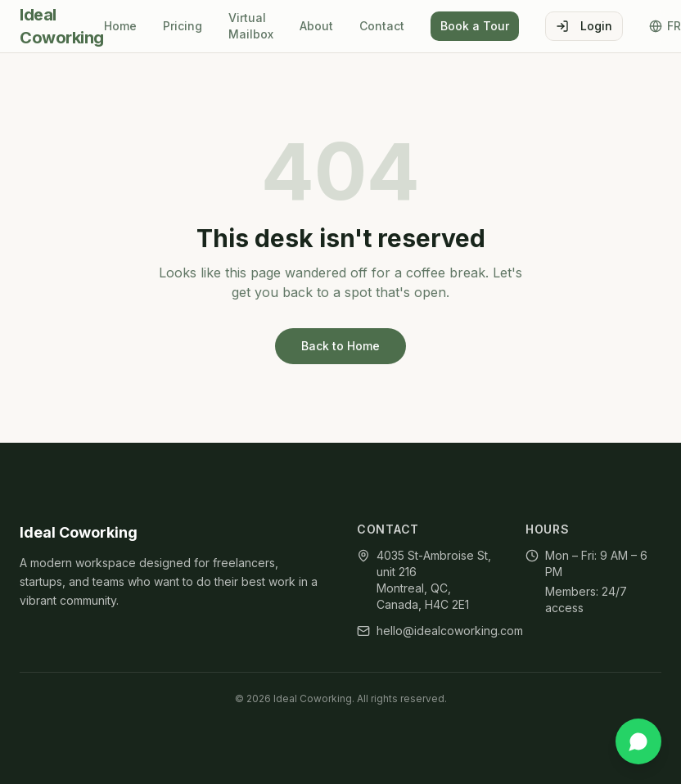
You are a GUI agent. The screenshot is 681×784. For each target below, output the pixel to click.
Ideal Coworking (62, 26)
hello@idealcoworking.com (450, 631)
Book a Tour (475, 26)
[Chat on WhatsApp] (638, 741)
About (316, 26)
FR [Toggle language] (665, 26)
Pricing (183, 26)
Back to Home (340, 346)
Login (584, 26)
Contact (382, 26)
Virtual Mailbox (251, 26)
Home (120, 26)
